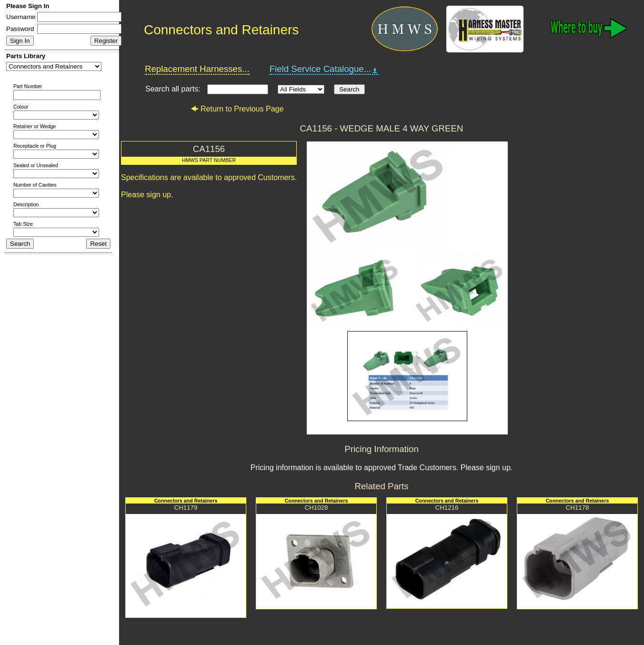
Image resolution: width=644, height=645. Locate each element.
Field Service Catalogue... (324, 69)
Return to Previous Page (237, 109)
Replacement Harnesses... (197, 69)
